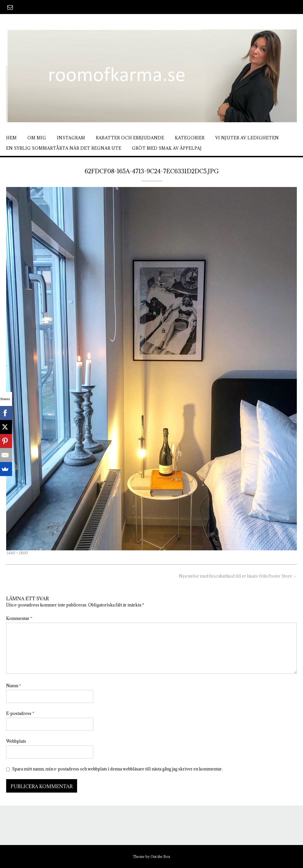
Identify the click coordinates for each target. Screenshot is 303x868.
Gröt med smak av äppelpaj (167, 148)
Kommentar (19, 618)
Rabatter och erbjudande (130, 138)
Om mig (37, 138)
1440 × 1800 (17, 553)
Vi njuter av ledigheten (247, 138)
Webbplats (16, 741)
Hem (11, 138)
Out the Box (160, 857)
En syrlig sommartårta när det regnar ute (64, 148)
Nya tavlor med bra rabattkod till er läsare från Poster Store (238, 576)
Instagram (71, 138)
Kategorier (190, 138)
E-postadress (20, 713)
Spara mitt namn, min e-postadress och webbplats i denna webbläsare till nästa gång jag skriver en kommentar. (117, 769)
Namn (14, 686)
